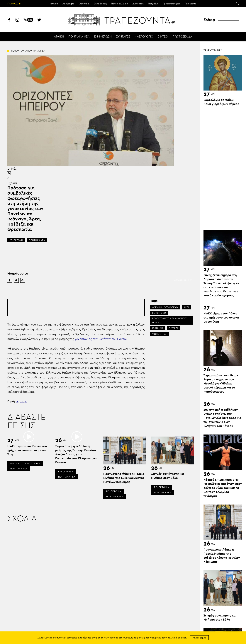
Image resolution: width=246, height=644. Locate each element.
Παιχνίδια (153, 4)
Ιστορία (54, 4)
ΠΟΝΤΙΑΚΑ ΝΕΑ (79, 37)
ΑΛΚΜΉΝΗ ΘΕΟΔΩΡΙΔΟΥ (165, 307)
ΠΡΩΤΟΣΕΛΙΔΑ (182, 37)
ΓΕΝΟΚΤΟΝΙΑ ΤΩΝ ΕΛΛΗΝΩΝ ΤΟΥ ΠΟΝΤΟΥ (170, 320)
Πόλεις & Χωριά (119, 4)
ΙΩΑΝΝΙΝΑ (158, 328)
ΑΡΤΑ (187, 307)
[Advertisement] (76, 307)
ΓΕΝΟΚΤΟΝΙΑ (16, 240)
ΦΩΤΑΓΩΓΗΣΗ (160, 334)
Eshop (209, 20)
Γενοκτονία (191, 4)
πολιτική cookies (177, 638)
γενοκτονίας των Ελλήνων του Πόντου (101, 339)
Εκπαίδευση (100, 4)
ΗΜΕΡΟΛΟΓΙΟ (144, 37)
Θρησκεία (84, 4)
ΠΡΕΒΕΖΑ (174, 328)
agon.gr (22, 401)
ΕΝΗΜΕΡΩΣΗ (103, 37)
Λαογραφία (68, 4)
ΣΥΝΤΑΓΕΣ (123, 37)
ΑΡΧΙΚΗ (59, 37)
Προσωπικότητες (171, 4)
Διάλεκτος (138, 4)
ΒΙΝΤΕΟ (163, 37)
